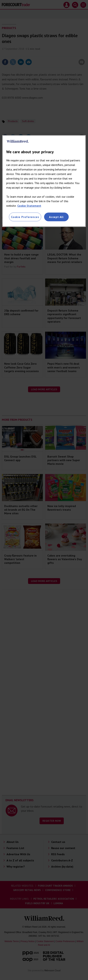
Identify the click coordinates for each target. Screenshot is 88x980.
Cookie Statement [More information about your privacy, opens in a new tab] (29, 206)
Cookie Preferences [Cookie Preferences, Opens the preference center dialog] (25, 217)
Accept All (56, 217)
